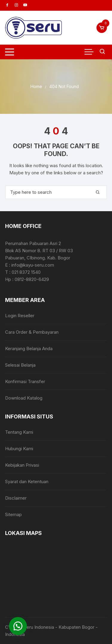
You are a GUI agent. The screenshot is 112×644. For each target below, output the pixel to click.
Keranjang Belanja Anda (29, 349)
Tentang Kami (19, 432)
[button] (18, 626)
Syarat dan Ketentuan (27, 482)
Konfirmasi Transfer (25, 381)
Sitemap (13, 514)
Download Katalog (24, 398)
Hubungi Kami (19, 449)
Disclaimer (16, 498)
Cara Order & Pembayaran (32, 332)
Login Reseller (20, 316)
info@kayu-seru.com (33, 265)
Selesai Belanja (20, 365)
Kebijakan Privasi (22, 465)
